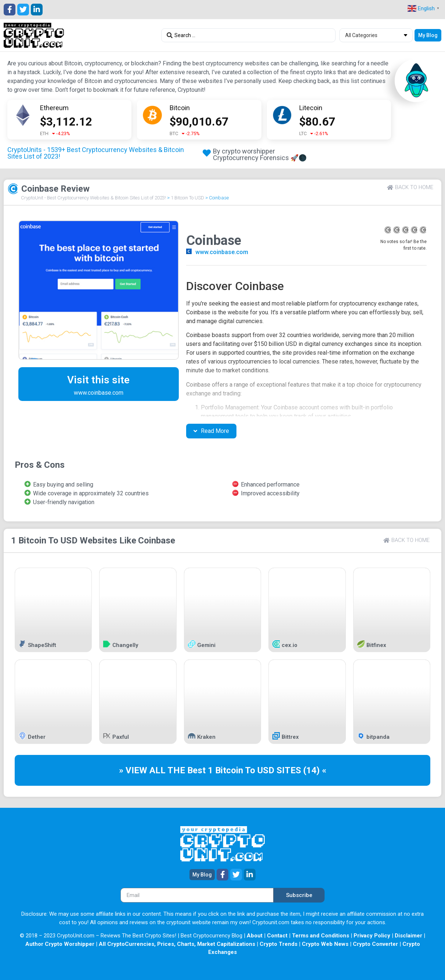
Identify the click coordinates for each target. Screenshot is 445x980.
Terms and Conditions (321, 936)
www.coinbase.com (222, 252)
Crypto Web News (325, 944)
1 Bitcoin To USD (187, 198)
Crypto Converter (375, 944)
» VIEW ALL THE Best (163, 770)
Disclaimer (408, 936)
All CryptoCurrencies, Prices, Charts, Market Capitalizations (177, 944)
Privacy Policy (372, 936)
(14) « (315, 770)
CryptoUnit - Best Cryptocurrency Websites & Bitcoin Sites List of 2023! (93, 198)
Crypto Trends (278, 944)
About (255, 936)
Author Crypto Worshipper (60, 944)
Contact (277, 936)
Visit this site (98, 380)
